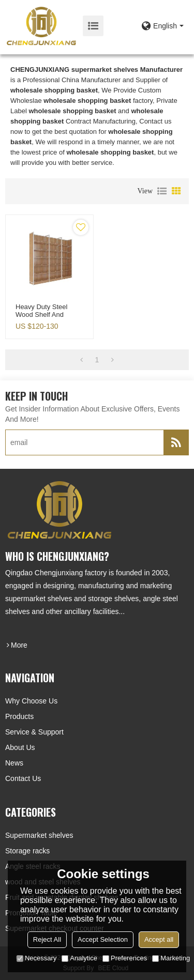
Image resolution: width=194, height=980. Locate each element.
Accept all (159, 939)
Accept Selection (103, 939)
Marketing (171, 958)
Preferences (125, 958)
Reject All (47, 939)
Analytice (79, 958)
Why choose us (31, 701)
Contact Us (23, 778)
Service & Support (34, 732)
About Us (20, 747)
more (19, 645)
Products (19, 716)
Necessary (36, 958)
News (14, 763)
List (162, 191)
